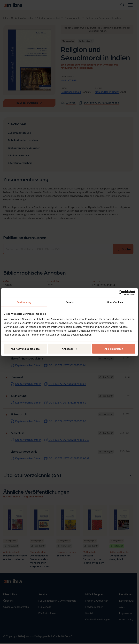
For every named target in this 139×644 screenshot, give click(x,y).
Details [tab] (69, 302)
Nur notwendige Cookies (25, 349)
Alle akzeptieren (114, 349)
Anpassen (70, 349)
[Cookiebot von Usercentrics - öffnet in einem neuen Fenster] (121, 293)
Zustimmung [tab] (24, 302)
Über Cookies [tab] (115, 302)
